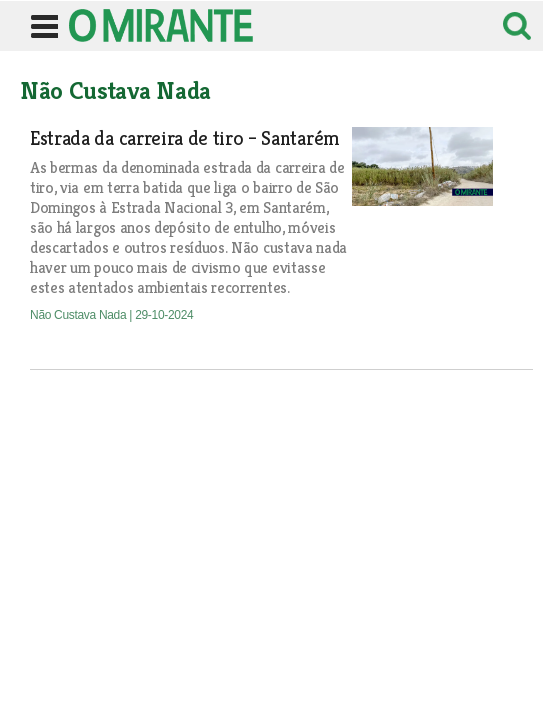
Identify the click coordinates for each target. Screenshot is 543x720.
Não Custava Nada (79, 315)
